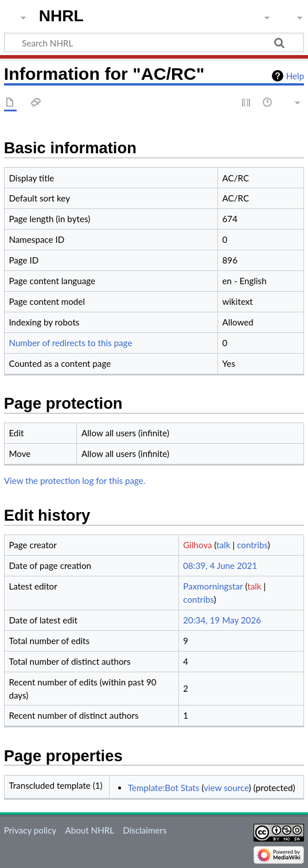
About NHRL (89, 830)
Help (295, 76)
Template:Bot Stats (164, 788)
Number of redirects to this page (70, 343)
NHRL (61, 16)
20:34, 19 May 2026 (222, 620)
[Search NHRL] (154, 42)
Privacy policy (30, 830)
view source (226, 788)
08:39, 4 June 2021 (220, 565)
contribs (252, 545)
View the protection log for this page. (75, 480)
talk (223, 545)
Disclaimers (145, 830)
